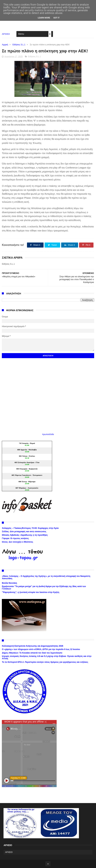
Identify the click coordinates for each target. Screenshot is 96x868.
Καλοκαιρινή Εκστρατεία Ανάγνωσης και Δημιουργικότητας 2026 (33, 646)
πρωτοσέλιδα (48, 434)
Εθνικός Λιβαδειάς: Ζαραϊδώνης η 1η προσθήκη (25, 535)
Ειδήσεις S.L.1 (19, 45)
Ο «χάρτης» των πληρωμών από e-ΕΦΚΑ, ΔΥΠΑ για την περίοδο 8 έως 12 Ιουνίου (41, 649)
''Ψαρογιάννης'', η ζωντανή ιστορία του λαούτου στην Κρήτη (30, 592)
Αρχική (5, 45)
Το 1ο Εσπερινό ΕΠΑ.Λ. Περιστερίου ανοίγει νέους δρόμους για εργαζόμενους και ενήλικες (45, 662)
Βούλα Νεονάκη (9, 583)
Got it (57, 18)
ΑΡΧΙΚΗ (6, 34)
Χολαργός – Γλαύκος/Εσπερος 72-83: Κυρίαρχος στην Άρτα (30, 528)
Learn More (44, 18)
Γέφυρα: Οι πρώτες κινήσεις (15, 538)
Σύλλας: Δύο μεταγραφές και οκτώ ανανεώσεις (24, 532)
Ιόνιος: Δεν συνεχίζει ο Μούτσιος (17, 542)
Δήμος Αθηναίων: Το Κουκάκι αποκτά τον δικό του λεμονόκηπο (32, 653)
